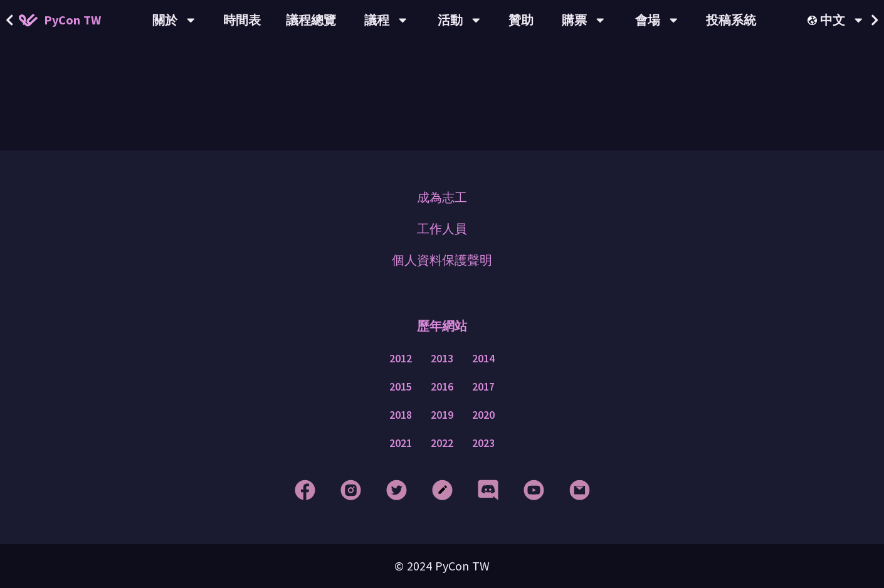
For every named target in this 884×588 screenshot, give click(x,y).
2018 (401, 415)
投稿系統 (731, 20)
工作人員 (442, 228)
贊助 (521, 20)
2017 (483, 387)
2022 (442, 443)
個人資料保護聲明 (442, 260)
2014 (483, 359)
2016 (442, 387)
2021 (401, 443)
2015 (401, 387)
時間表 (242, 20)
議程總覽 (311, 20)
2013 (442, 359)
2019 (442, 415)
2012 (401, 359)
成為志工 (442, 197)
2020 (483, 415)
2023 (483, 443)
